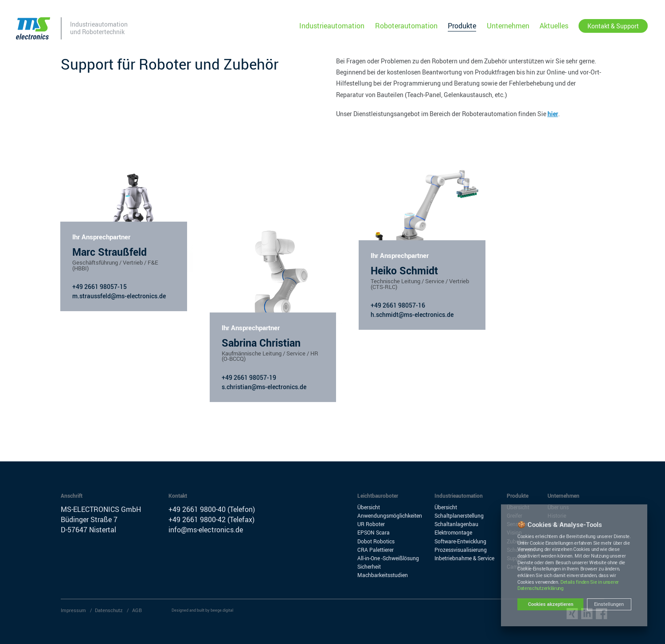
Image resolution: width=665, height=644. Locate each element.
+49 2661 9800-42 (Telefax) (211, 519)
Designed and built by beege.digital (202, 610)
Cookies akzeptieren (551, 604)
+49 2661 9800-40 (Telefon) (212, 509)
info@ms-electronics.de (206, 530)
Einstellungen (609, 604)
